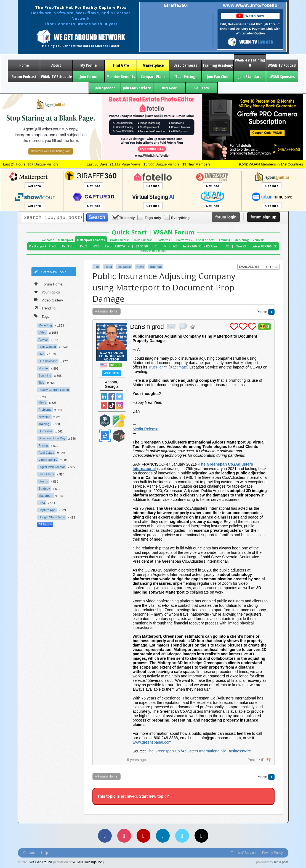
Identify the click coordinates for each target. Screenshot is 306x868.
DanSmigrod (147, 327)
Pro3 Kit (68, 246)
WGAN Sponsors (282, 77)
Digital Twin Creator (52, 467)
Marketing (242, 240)
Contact (29, 853)
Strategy (44, 488)
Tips (41, 383)
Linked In (104, 397)
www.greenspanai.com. (153, 742)
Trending (45, 308)
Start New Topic (50, 272)
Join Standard (250, 77)
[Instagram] (124, 836)
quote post (183, 326)
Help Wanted (47, 347)
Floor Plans (46, 474)
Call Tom (202, 88)
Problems (45, 410)
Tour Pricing (185, 77)
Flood (108, 267)
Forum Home (48, 284)
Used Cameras (185, 65)
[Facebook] (105, 836)
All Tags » (45, 524)
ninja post (281, 862)
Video (42, 332)
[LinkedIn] (163, 836)
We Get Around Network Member (119, 436)
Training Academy (218, 65)
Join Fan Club (218, 77)
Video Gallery (49, 300)
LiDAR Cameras (119, 240)
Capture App (47, 510)
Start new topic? (154, 796)
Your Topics (47, 292)
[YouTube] (143, 836)
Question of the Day (52, 438)
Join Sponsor (105, 88)
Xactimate (179, 367)
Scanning (45, 375)
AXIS (96, 246)
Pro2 (83, 246)
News (42, 402)
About (56, 65)
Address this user (192, 326)
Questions (46, 431)
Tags (42, 316)
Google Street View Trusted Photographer (119, 420)
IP (263, 760)
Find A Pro (121, 65)
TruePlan (156, 267)
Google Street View (52, 517)
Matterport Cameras (91, 240)
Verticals (259, 240)
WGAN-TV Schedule (56, 77)
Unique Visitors (43, 164)
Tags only (150, 217)
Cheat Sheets (205, 240)
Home (24, 65)
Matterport (66, 240)
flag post (269, 760)
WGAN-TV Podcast (282, 65)
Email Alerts (251, 267)
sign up (263, 217)
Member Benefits (121, 77)
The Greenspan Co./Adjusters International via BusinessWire (199, 751)
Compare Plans (153, 77)
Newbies (44, 417)
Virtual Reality (48, 460)
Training (225, 240)
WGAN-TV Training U (250, 63)
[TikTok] (201, 836)
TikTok (112, 405)
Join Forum (89, 77)
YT (269, 267)
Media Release (146, 429)
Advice (43, 340)
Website (112, 373)
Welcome (48, 240)
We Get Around (41, 862)
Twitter (119, 397)
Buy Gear (169, 88)
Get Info (34, 186)
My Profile (88, 65)
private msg (171, 327)
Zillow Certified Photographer (105, 436)
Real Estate (46, 453)
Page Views (125, 164)
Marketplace (153, 65)
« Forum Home (107, 311)
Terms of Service (243, 853)
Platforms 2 (184, 240)
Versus (43, 481)
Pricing (43, 445)
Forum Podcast (24, 77)
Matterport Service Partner (105, 420)
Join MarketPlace (137, 88)
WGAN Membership (153, 250)
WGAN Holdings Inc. (88, 862)
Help (45, 853)
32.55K (115, 365)
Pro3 (52, 246)
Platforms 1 (164, 240)
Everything (177, 217)
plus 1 (234, 327)
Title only (124, 217)
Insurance (124, 267)
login (226, 217)
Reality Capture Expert (54, 390)
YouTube (104, 405)
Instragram (119, 405)
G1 (276, 246)
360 (41, 354)
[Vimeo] (182, 836)
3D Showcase (48, 361)
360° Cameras (143, 240)
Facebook (112, 397)
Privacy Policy (272, 853)
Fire (96, 267)
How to (43, 368)
